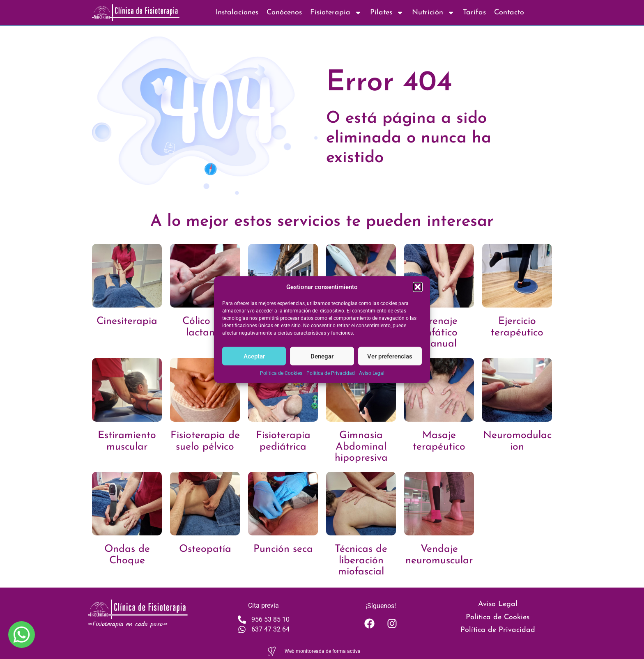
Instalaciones (237, 13)
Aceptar (254, 356)
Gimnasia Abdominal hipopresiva (361, 447)
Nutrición (433, 13)
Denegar (322, 356)
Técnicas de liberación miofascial (361, 560)
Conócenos (284, 13)
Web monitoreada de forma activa (323, 651)
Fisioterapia (336, 13)
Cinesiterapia (127, 321)
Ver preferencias (390, 356)
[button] (418, 287)
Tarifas (474, 13)
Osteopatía (205, 549)
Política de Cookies (281, 373)
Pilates (387, 13)
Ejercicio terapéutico (517, 327)
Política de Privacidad (331, 373)
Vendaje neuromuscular (439, 555)
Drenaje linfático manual (439, 333)
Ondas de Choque (127, 555)
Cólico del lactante (205, 327)
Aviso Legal (372, 373)
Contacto (509, 13)
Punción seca (283, 549)
